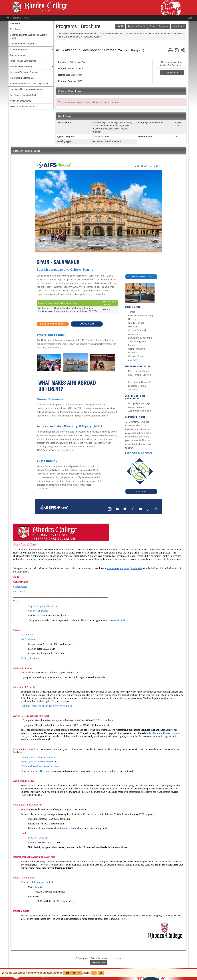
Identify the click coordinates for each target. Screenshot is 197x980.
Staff (27, 18)
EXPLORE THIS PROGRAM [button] (53, 324)
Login (190, 18)
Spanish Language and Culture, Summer (66, 270)
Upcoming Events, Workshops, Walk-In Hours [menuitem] (29, 36)
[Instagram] (110, 509)
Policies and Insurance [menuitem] (21, 67)
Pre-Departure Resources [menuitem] (22, 78)
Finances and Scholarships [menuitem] (23, 61)
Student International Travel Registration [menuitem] (29, 84)
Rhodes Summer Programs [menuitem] (23, 44)
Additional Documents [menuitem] (20, 101)
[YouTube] (141, 509)
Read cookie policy (73, 973)
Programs (17, 18)
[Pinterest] (148, 509)
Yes (94, 973)
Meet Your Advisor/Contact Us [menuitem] (24, 106)
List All (120, 26)
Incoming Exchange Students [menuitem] (24, 72)
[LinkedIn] (117, 509)
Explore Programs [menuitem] (19, 49)
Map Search (178, 26)
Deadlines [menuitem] (15, 29)
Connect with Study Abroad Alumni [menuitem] (27, 89)
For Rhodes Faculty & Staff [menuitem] (23, 95)
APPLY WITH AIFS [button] (87, 324)
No (101, 973)
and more (133, 360)
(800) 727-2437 (150, 166)
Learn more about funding (139, 453)
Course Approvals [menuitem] (19, 55)
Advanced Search (136, 26)
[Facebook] (133, 509)
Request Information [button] (141, 277)
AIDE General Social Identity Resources (57, 450)
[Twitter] (125, 509)
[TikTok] (156, 509)
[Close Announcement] (184, 34)
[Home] (54, 165)
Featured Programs (159, 26)
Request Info (172, 73)
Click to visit (76, 75)
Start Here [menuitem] (15, 23)
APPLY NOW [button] (141, 491)
